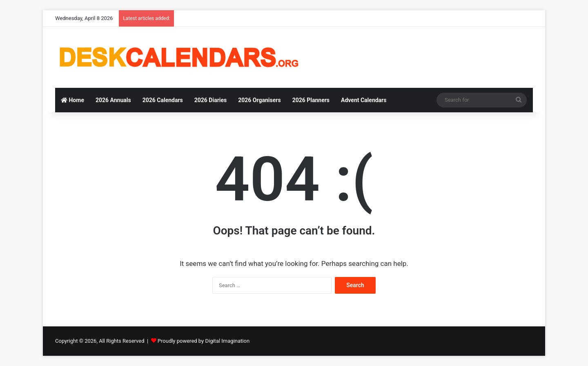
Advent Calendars (364, 100)
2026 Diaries (211, 100)
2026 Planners (311, 100)
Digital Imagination (227, 341)
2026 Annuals (113, 100)
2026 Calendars (163, 100)
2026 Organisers (259, 100)
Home (72, 100)
